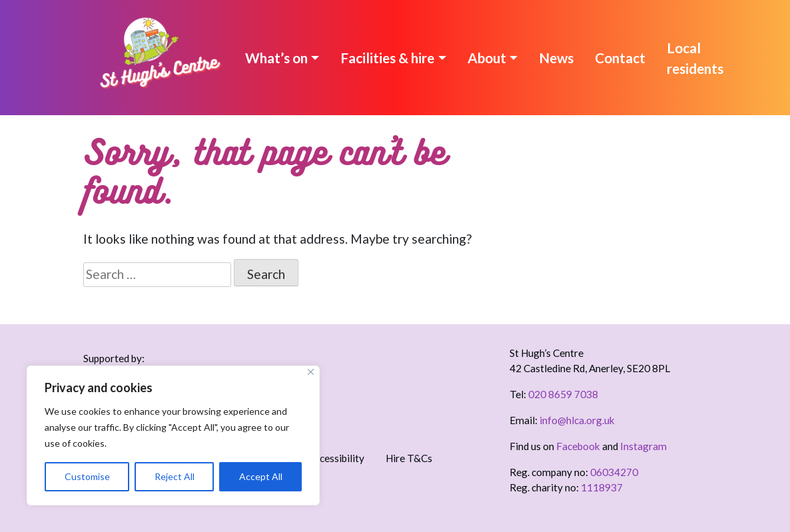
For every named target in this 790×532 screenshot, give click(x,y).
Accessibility (336, 458)
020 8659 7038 (563, 394)
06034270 (614, 472)
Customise (87, 476)
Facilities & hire (387, 58)
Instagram (643, 446)
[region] (173, 435)
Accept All (261, 476)
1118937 (602, 487)
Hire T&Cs (409, 458)
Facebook (578, 446)
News (556, 58)
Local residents (695, 58)
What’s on (276, 58)
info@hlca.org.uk (577, 420)
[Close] (311, 372)
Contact (620, 58)
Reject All (175, 476)
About (487, 58)
